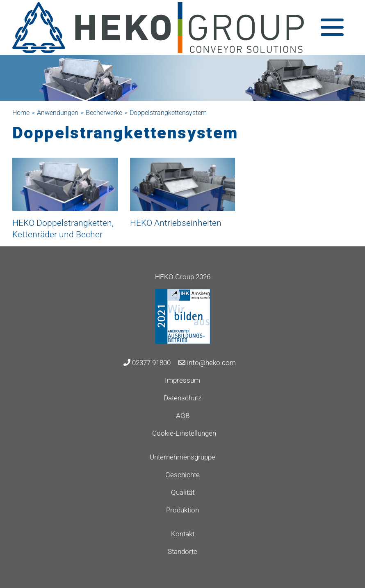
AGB (183, 416)
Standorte (182, 551)
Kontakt (183, 534)
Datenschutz (182, 398)
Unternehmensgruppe (182, 457)
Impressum (182, 380)
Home (21, 113)
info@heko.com (207, 363)
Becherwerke (104, 113)
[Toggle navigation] (332, 27)
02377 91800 (147, 363)
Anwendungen (58, 113)
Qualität (183, 492)
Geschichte (182, 475)
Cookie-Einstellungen (184, 433)
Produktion (182, 510)
